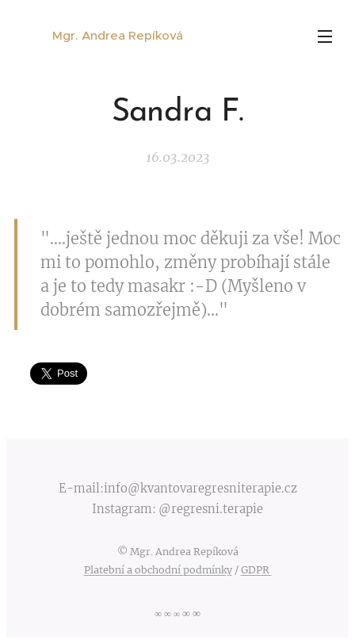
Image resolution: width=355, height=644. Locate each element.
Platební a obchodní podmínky (158, 570)
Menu (325, 36)
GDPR (256, 570)
